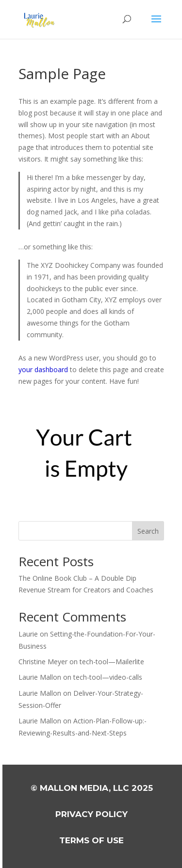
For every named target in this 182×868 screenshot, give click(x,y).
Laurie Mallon (40, 677)
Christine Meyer (43, 662)
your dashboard (43, 369)
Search (148, 531)
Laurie (28, 634)
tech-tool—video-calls (108, 677)
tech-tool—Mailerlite (112, 662)
